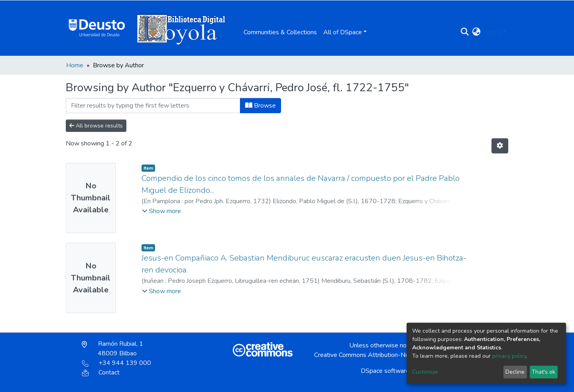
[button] (477, 32)
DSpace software (385, 371)
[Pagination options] (500, 146)
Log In (493, 32)
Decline (515, 372)
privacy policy (509, 356)
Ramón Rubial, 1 (112, 349)
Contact (101, 372)
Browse (260, 106)
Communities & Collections (280, 32)
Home (75, 65)
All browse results (96, 126)
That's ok (544, 372)
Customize (425, 372)
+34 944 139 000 (116, 363)
